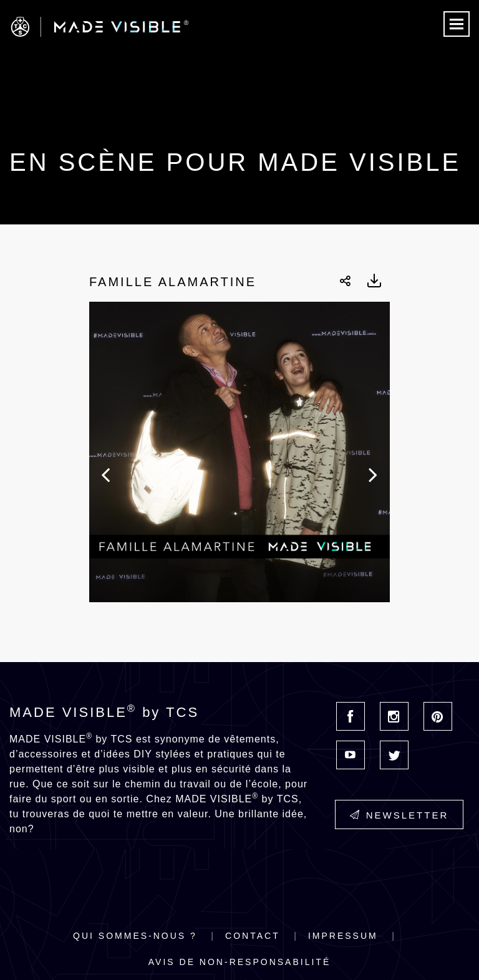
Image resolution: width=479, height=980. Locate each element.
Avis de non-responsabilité (239, 962)
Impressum (343, 936)
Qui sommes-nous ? (135, 936)
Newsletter (399, 815)
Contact (253, 936)
